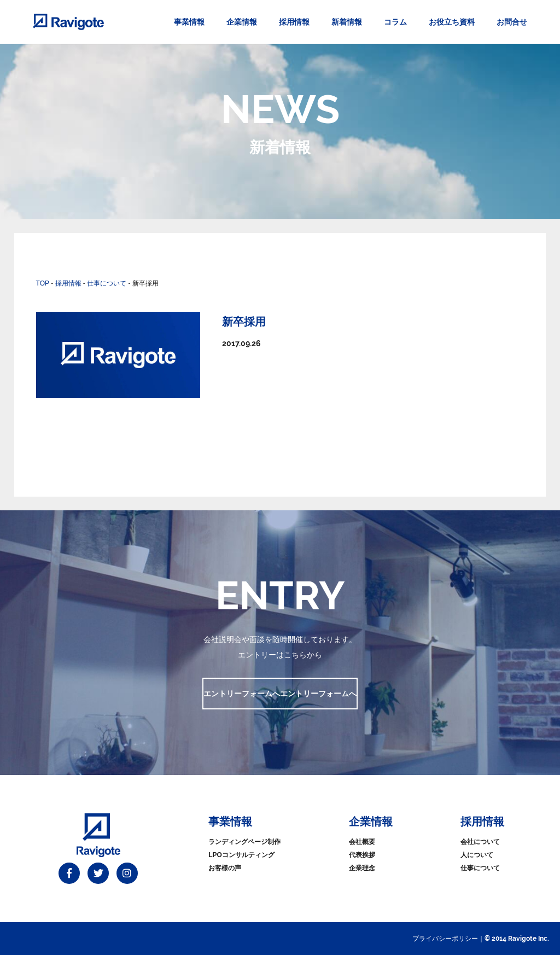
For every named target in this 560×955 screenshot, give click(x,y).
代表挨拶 (362, 855)
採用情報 (294, 22)
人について (477, 855)
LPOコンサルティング (241, 855)
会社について (480, 842)
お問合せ (512, 22)
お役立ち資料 (452, 22)
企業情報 (242, 22)
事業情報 (189, 22)
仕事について (480, 868)
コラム (395, 22)
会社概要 (362, 842)
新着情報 (347, 22)
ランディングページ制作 (244, 842)
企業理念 (362, 868)
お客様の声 (225, 868)
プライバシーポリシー (445, 939)
